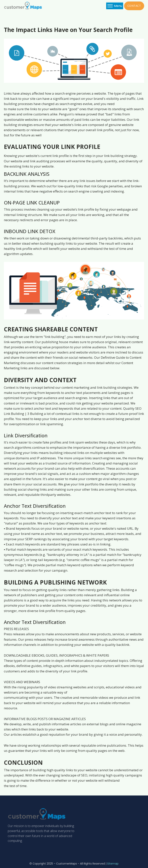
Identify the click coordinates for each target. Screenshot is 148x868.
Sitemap (113, 864)
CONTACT (134, 6)
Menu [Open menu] (115, 6)
